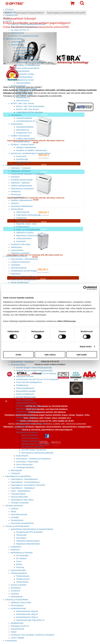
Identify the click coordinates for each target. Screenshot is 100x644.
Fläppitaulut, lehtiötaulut (21, 171)
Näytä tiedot (86, 346)
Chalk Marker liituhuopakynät (28, 215)
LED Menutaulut (23, 426)
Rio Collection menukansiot (33, 447)
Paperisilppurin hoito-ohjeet (22, 500)
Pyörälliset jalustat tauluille (22, 180)
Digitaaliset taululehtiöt (20, 253)
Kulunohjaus (21, 538)
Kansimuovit (21, 156)
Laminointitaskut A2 (24, 48)
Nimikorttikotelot (23, 71)
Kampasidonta (17, 124)
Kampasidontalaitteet (25, 127)
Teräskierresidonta (18, 86)
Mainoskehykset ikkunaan (27, 409)
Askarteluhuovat (17, 629)
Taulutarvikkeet (17, 209)
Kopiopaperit (16, 547)
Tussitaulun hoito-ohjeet (21, 244)
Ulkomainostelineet (19, 268)
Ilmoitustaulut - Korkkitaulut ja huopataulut (33, 459)
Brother (19, 564)
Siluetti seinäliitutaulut (20, 283)
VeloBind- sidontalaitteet (26, 147)
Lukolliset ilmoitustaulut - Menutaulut (31, 423)
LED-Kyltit (20, 429)
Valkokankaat (16, 247)
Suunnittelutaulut (18, 197)
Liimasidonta (16, 115)
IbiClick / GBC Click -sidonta (22, 103)
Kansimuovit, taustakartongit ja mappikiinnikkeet (31, 153)
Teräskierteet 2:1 (23, 98)
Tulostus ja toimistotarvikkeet (17, 526)
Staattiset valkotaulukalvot (22, 200)
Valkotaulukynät (23, 212)
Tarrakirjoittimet (17, 520)
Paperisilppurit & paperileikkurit (18, 476)
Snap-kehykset (22, 456)
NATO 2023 (10, 12)
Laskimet (14, 509)
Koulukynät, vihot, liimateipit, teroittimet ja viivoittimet (32, 635)
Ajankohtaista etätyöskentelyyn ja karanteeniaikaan (32, 529)
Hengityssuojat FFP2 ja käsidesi (29, 532)
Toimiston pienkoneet (14, 506)
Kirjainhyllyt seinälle (24, 415)
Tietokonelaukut (23, 576)
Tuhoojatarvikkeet (18, 494)
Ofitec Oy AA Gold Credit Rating (24, 27)
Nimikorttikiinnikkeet (24, 77)
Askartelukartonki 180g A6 (27, 611)
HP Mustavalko (22, 556)
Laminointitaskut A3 (24, 51)
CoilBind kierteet (23, 142)
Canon (19, 561)
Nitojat (13, 511)
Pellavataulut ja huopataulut (22, 189)
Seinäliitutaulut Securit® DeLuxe (24, 277)
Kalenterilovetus (23, 100)
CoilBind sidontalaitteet (26, 139)
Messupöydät (16, 470)
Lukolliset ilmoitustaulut (20, 262)
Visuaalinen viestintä (14, 165)
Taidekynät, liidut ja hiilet (21, 602)
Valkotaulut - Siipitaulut (20, 183)
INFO (8, 18)
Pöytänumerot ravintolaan (27, 418)
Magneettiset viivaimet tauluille (29, 236)
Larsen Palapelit (17, 638)
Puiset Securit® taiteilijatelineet (24, 280)
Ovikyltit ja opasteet (24, 420)
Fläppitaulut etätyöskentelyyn (28, 544)
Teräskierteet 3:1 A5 (24, 95)
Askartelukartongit (18, 608)
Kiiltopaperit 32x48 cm (20, 626)
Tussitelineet (21, 218)
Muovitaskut (16, 588)
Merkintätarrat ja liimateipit (22, 553)
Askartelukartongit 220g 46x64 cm (30, 620)
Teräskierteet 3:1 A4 (24, 92)
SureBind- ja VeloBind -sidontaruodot (31, 150)
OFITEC (9, 21)
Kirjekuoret (15, 550)
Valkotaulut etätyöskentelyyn (28, 541)
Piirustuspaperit (17, 605)
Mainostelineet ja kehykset (16, 256)
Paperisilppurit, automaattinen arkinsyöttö (28, 485)
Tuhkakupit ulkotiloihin (25, 467)
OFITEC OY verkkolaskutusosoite (25, 36)
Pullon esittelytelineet (25, 400)
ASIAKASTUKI (11, 15)
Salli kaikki (82, 354)
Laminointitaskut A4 (24, 54)
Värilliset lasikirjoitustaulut (21, 186)
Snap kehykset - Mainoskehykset (24, 259)
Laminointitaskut (18, 45)
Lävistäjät (15, 517)
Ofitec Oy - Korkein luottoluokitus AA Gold (28, 24)
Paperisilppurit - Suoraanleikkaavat (25, 482)
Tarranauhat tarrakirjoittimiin (22, 523)
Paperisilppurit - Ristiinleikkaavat (24, 479)
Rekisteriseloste (17, 33)
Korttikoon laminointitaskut (27, 59)
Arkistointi (15, 594)
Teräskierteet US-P (24, 133)
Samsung (20, 567)
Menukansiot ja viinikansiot (27, 432)
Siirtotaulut (15, 177)
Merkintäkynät (17, 597)
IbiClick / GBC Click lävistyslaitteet (30, 106)
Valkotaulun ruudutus (25, 233)
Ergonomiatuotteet (18, 570)
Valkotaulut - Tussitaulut (21, 168)
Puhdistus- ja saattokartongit (28, 65)
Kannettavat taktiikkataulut (22, 206)
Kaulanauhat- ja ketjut (25, 74)
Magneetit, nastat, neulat (26, 224)
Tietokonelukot (22, 582)
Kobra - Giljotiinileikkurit (20, 491)
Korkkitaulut (16, 191)
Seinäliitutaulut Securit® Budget (24, 271)
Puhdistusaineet (23, 227)
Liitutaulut (15, 203)
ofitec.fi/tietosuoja (66, 321)
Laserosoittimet (17, 250)
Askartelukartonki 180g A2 (27, 617)
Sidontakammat (23, 130)
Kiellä (18, 354)
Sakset (14, 632)
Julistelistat (15, 265)
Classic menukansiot (30, 438)
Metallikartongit (17, 623)
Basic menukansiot (29, 435)
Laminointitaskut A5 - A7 (26, 56)
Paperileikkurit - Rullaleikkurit (23, 488)
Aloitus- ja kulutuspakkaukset (28, 230)
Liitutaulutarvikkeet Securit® (28, 412)
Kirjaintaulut (16, 274)
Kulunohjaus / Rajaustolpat (27, 462)
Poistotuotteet (11, 641)
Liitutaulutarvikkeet (24, 238)
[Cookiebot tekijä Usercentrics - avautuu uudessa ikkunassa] (85, 288)
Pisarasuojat (16, 194)
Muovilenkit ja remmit (25, 80)
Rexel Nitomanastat (19, 514)
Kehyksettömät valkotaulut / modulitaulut (27, 174)
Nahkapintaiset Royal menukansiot (36, 444)
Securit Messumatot (24, 465)
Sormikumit (15, 591)
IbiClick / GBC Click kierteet (28, 109)
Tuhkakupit (15, 473)
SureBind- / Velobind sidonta (23, 145)
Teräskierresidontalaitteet (27, 89)
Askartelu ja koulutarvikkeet (17, 600)
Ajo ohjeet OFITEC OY (20, 30)
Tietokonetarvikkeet (19, 573)
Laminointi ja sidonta (14, 39)
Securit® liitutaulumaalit (26, 397)
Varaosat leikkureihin (19, 497)
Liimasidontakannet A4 (26, 121)
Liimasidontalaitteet (24, 118)
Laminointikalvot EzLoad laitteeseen (31, 62)
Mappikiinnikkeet (23, 162)
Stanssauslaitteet (23, 83)
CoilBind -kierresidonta (20, 136)
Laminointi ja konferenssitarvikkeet (25, 68)
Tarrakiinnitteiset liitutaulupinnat (29, 406)
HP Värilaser (21, 558)
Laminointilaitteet (18, 42)
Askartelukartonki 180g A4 (27, 614)
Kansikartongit (22, 159)
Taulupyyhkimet (23, 221)
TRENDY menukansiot (31, 441)
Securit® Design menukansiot (34, 450)
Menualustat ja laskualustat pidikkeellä (37, 453)
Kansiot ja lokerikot (19, 585)
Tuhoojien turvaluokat (20, 503)
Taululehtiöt (21, 241)
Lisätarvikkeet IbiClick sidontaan (29, 112)
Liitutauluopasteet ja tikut (26, 403)
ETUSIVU (9, 9)
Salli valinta (50, 354)
